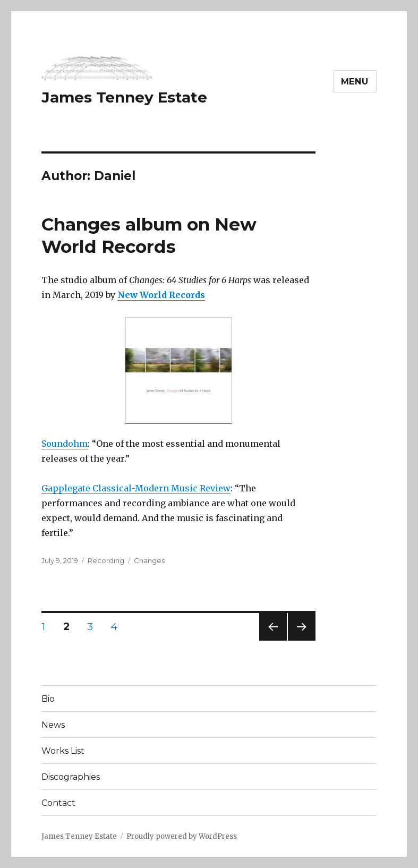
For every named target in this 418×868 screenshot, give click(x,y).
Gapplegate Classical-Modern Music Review (136, 488)
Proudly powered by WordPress (182, 836)
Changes (149, 560)
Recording (106, 560)
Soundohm (65, 444)
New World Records (161, 295)
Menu (355, 82)
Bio (48, 699)
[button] (97, 68)
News (53, 725)
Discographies (71, 777)
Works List (63, 751)
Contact (58, 803)
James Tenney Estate (124, 97)
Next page (302, 640)
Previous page (273, 640)
